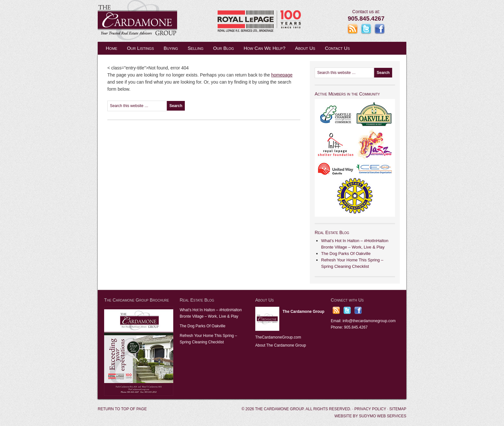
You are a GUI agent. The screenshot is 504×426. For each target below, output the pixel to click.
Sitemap (398, 409)
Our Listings (140, 48)
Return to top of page (122, 409)
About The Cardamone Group (281, 345)
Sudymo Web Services (383, 416)
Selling (196, 48)
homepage (282, 75)
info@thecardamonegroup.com (369, 321)
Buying (171, 48)
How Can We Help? (265, 48)
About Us (305, 48)
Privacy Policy (370, 409)
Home (112, 48)
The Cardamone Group (162, 21)
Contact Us (337, 48)
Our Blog (224, 48)
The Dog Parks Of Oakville (346, 254)
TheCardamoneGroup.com (278, 337)
